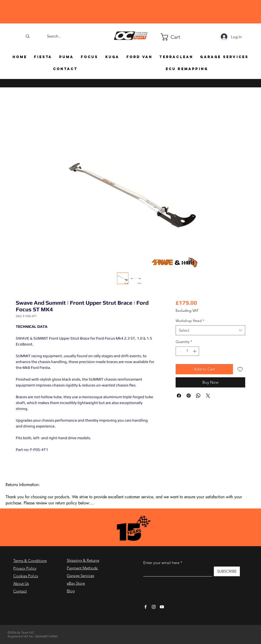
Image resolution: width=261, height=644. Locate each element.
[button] (163, 37)
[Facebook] (146, 607)
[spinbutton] (187, 351)
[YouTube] (162, 607)
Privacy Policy (25, 568)
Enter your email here (161, 563)
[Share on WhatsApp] (198, 396)
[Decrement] (180, 351)
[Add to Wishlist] (240, 369)
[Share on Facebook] (179, 396)
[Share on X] (208, 396)
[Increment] (195, 351)
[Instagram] (154, 607)
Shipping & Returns (83, 560)
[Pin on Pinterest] (189, 396)
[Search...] (54, 36)
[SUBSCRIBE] (227, 571)
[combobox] (210, 330)
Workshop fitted (190, 321)
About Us (21, 583)
